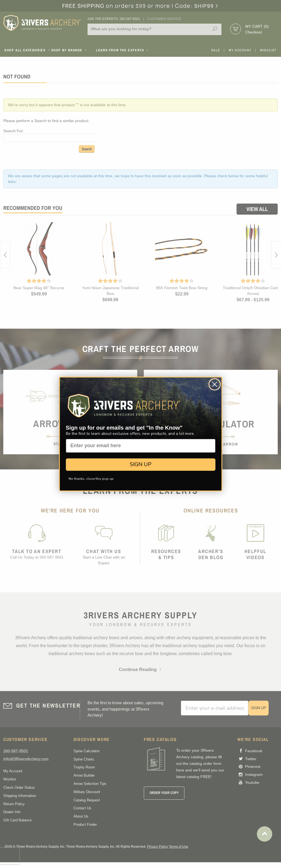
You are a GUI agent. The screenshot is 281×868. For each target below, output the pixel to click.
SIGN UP (141, 464)
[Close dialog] (215, 384)
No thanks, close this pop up (91, 479)
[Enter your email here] (141, 446)
